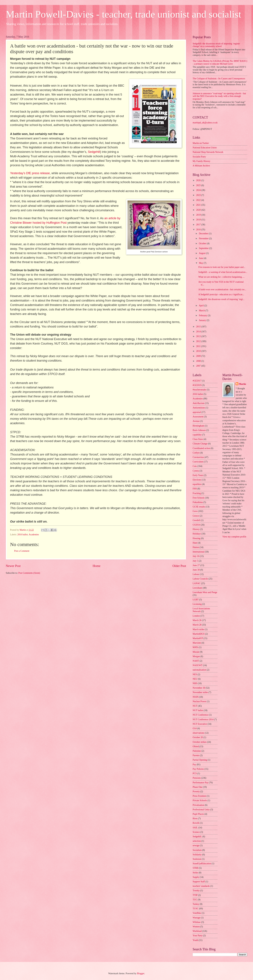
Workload (197, 931)
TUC (195, 900)
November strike (200, 692)
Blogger (141, 973)
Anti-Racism (199, 403)
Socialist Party (199, 157)
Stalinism (197, 859)
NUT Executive (200, 724)
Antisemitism (199, 408)
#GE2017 (197, 381)
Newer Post (13, 566)
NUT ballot (198, 710)
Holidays (197, 534)
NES (195, 674)
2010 (199, 351)
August (202, 253)
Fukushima (198, 502)
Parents (196, 755)
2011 (199, 346)
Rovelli (196, 823)
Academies (34, 535)
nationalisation (199, 670)
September (204, 248)
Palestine (197, 751)
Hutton (196, 547)
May (201, 263)
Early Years (198, 475)
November (204, 239)
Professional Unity (201, 810)
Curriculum (198, 462)
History (196, 529)
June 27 (196, 565)
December (204, 234)
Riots (195, 818)
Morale (196, 652)
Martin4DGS (199, 634)
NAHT (196, 661)
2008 (199, 361)
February (203, 315)
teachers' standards (201, 886)
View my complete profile (234, 537)
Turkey (196, 904)
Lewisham (197, 588)
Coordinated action (201, 448)
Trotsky (196, 891)
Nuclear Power (199, 701)
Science (196, 832)
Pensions (197, 778)
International (199, 552)
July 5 (195, 561)
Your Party (198, 936)
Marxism (197, 643)
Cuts (195, 466)
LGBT (196, 600)
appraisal (197, 412)
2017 (199, 225)
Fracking (197, 493)
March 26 (197, 620)
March (202, 311)
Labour (196, 574)
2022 (199, 200)
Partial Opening (200, 760)
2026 (199, 180)
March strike (198, 629)
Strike (195, 873)
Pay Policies (198, 769)
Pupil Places (198, 814)
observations (198, 733)
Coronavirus (198, 457)
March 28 (197, 625)
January (203, 320)
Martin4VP (198, 638)
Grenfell (196, 520)
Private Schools (200, 800)
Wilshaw (197, 922)
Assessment (198, 417)
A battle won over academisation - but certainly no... (222, 289)
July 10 (196, 556)
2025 (199, 185)
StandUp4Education (202, 864)
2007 (199, 366)
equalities (197, 484)
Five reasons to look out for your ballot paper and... (222, 267)
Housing (197, 538)
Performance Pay (200, 783)
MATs (195, 647)
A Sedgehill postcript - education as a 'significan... (221, 294)
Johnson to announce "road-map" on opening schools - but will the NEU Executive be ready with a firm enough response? (219, 96)
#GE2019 (197, 385)
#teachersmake (199, 390)
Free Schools (199, 498)
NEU (195, 679)
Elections (197, 480)
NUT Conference (200, 715)
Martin (242, 384)
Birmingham (198, 426)
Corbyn (196, 453)
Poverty (196, 792)
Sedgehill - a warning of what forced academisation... (223, 272)
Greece (196, 516)
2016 (199, 230)
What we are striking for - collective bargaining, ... (221, 277)
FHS (195, 489)
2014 (199, 332)
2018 (199, 220)
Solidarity (197, 855)
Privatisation (198, 805)
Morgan (196, 656)
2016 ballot (22, 535)
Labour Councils (200, 579)
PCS (195, 773)
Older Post (179, 566)
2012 (199, 341)
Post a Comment (22, 551)
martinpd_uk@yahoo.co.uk (205, 123)
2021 (199, 205)
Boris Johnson (199, 430)
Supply (196, 877)
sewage (196, 845)
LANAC (197, 583)
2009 (199, 356)
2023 (199, 195)
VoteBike (197, 913)
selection (197, 841)
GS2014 (196, 525)
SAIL (195, 828)
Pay (194, 765)
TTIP (195, 895)
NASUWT (198, 665)
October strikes (200, 742)
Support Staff (199, 882)
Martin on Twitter (201, 143)
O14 (195, 728)
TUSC (196, 909)
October (203, 243)
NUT (195, 706)
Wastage (196, 918)
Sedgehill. (197, 837)
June (201, 258)
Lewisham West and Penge (205, 592)
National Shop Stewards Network (208, 152)
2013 (199, 336)
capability (197, 435)
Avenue (196, 421)
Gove (195, 511)
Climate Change (200, 444)
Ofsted (196, 746)
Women (196, 927)
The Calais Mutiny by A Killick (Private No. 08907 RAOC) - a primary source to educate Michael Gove (220, 62)
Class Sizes (198, 439)
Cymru (196, 471)
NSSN (196, 697)
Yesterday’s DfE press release (30, 173)
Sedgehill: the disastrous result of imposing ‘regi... (221, 299)
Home (96, 566)
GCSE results (199, 507)
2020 (199, 210)
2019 (199, 215)
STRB (196, 868)
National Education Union (205, 148)
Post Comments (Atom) (29, 573)
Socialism (197, 850)
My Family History (201, 161)
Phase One (198, 787)
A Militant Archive (201, 166)
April (202, 306)
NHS (195, 683)
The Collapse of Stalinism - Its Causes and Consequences (219, 79)
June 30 (196, 570)
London (196, 616)
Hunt (195, 543)
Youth (195, 940)
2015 (199, 327)
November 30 (199, 688)
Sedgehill (94, 152)
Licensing (197, 604)
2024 (199, 190)
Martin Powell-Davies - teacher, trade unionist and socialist (124, 14)
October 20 (198, 737)
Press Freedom (199, 796)
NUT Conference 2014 (203, 719)
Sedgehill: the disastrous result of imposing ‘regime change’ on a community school (216, 45)
